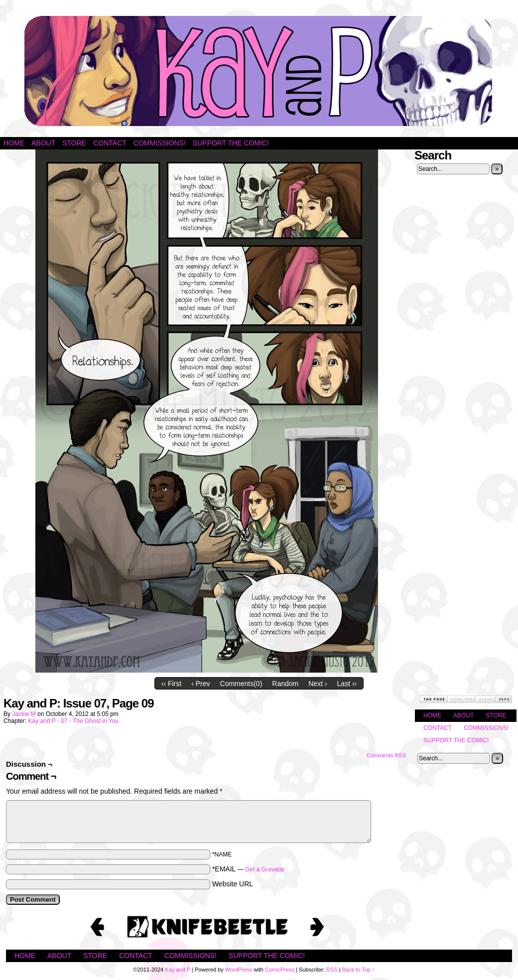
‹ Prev (200, 684)
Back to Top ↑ (359, 970)
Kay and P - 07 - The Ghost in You (73, 721)
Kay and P (259, 71)
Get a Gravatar (265, 869)
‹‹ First (171, 684)
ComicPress (280, 970)
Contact (110, 143)
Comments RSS (386, 755)
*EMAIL (249, 869)
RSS (332, 970)
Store (74, 143)
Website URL (233, 884)
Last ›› (347, 684)
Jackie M (24, 714)
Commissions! (160, 143)
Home (14, 143)
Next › (318, 684)
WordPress (239, 970)
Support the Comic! (231, 143)
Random (285, 684)
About (43, 143)
